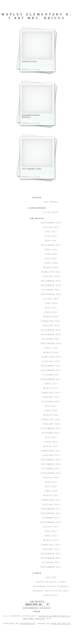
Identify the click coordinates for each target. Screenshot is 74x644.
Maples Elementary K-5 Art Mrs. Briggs (37, 16)
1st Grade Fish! (32, 169)
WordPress (28, 623)
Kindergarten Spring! (31, 116)
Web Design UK (61, 623)
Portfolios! (29, 61)
